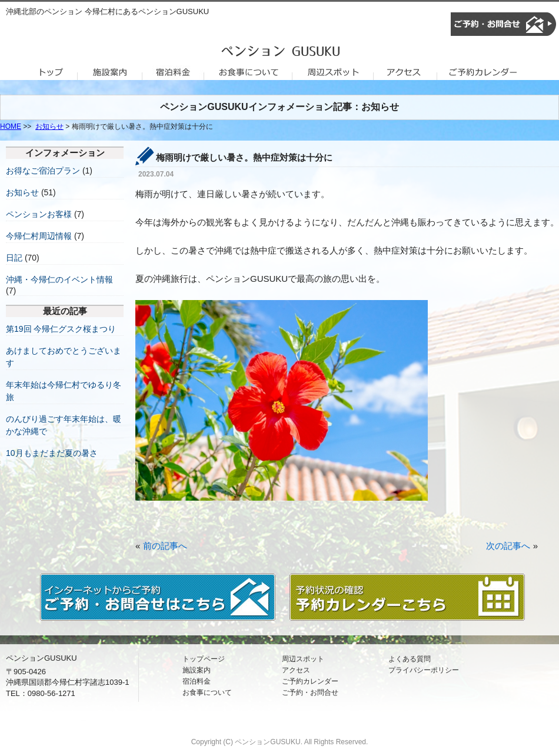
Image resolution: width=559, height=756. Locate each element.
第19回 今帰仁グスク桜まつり (61, 329)
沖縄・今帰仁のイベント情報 (59, 279)
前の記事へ (165, 546)
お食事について (207, 692)
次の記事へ (508, 546)
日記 (14, 258)
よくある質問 (410, 659)
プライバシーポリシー (424, 670)
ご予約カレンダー (310, 681)
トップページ (204, 659)
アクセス (296, 670)
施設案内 (197, 670)
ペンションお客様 (39, 214)
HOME (11, 126)
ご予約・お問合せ (310, 692)
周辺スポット (303, 659)
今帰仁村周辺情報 (39, 236)
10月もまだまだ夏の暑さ (52, 453)
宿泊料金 (197, 681)
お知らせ (49, 126)
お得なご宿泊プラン (43, 171)
